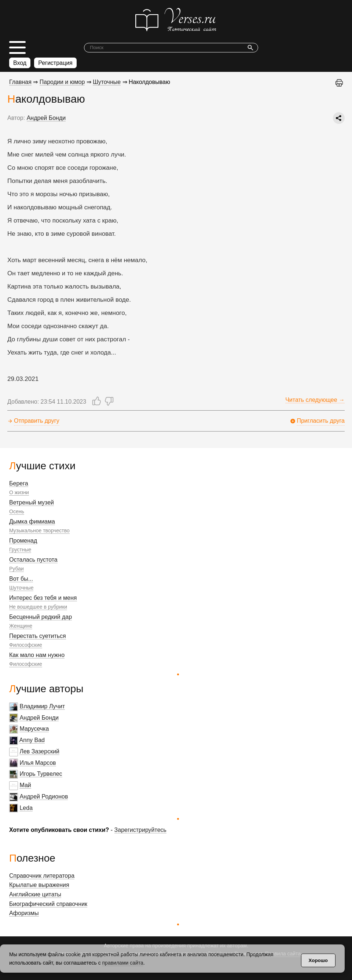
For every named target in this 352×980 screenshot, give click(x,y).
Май (25, 785)
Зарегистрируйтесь (140, 830)
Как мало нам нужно (37, 655)
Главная (20, 82)
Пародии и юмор (62, 82)
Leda (26, 808)
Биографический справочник (48, 904)
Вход (20, 63)
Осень (17, 511)
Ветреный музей (32, 502)
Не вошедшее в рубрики (38, 607)
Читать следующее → (315, 400)
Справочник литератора (42, 876)
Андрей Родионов (44, 797)
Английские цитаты (35, 894)
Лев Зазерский (39, 751)
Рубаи (16, 569)
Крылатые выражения (39, 885)
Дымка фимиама (32, 522)
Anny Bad (32, 740)
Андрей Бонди (39, 718)
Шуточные (21, 588)
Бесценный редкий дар (41, 617)
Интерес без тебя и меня (43, 598)
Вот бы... (21, 579)
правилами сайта (123, 963)
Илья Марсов (38, 763)
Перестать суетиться (38, 636)
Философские (26, 645)
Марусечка (34, 729)
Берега (19, 483)
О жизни (19, 492)
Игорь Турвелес (41, 774)
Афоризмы (24, 913)
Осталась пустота (33, 560)
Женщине (21, 626)
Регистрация (55, 63)
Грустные (20, 550)
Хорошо (318, 960)
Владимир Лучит (42, 706)
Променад (23, 541)
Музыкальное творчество (39, 531)
